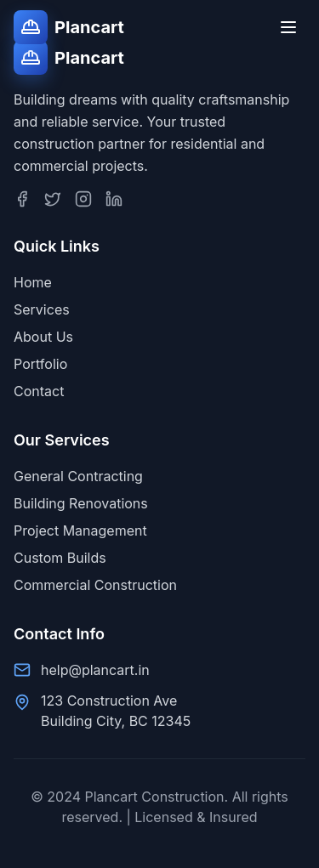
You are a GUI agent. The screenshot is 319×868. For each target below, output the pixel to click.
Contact (39, 391)
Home (33, 282)
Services (42, 309)
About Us (43, 337)
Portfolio (40, 364)
